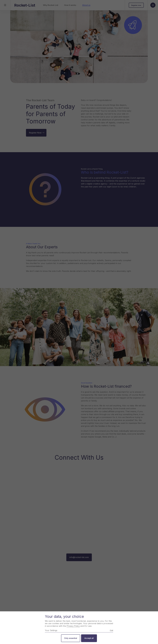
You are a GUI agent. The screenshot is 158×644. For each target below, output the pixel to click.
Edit (111, 630)
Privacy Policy (73, 626)
